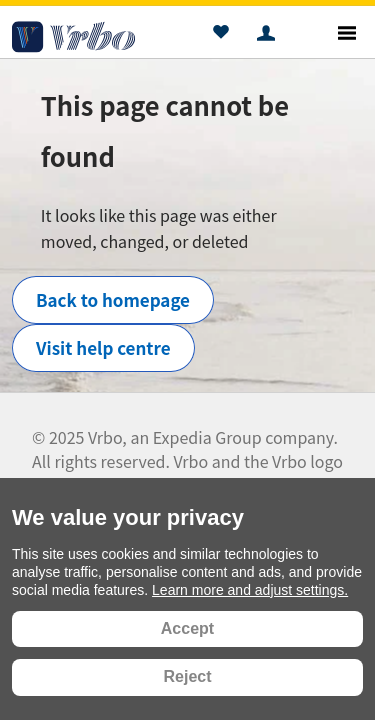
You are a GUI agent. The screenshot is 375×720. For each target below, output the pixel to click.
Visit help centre (103, 347)
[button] (220, 35)
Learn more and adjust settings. (250, 590)
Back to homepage (113, 299)
